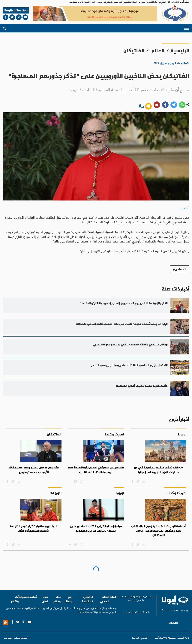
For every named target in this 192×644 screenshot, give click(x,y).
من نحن (173, 623)
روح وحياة (69, 599)
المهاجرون (180, 269)
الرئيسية (180, 51)
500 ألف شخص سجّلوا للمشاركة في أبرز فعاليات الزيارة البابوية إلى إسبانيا (159, 470)
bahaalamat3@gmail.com (94, 612)
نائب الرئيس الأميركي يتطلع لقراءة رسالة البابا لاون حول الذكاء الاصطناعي (96, 470)
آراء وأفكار (15, 599)
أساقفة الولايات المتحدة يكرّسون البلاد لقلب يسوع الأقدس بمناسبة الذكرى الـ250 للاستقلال (158, 531)
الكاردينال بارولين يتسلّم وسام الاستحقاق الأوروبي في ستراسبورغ (34, 470)
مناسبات (24, 597)
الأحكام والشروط (140, 637)
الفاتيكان (134, 51)
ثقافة (33, 597)
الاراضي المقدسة (87, 599)
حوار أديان (45, 599)
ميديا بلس (8, 637)
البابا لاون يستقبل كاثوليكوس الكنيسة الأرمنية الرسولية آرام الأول (34, 528)
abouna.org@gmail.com (28, 608)
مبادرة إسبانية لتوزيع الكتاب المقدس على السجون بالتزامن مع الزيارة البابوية (96, 528)
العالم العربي (105, 599)
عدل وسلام (57, 599)
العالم (157, 51)
